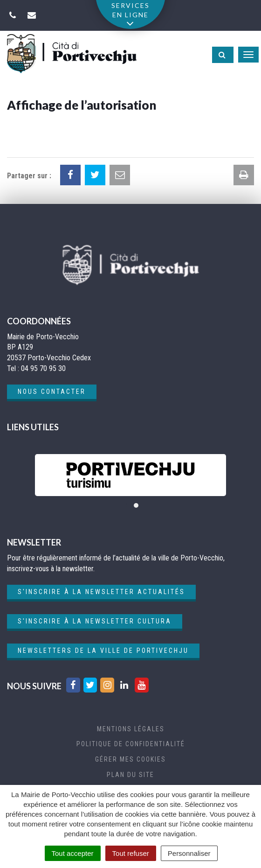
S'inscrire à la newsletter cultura (95, 621)
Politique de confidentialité (131, 744)
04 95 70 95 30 (43, 368)
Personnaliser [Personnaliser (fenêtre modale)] (189, 853)
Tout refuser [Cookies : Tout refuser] (131, 853)
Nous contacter (52, 392)
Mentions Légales (131, 729)
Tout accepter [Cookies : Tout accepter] (73, 853)
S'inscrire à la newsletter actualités (101, 592)
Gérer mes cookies (130, 759)
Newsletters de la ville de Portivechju (103, 651)
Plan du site (130, 775)
